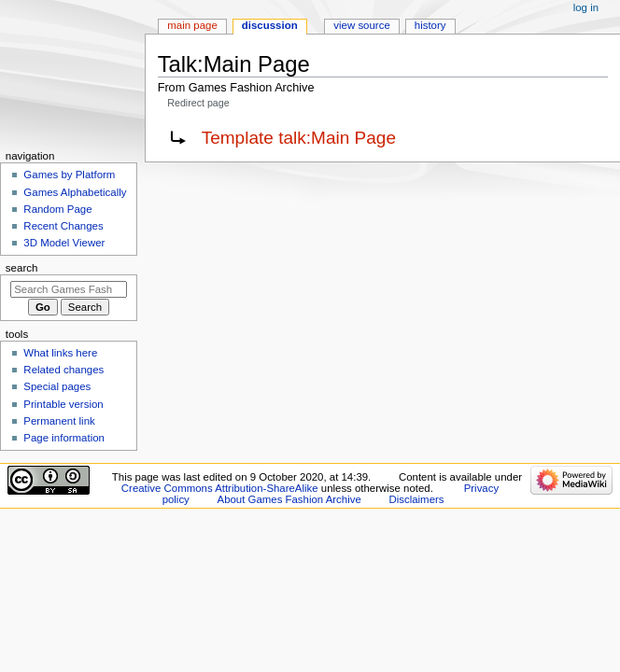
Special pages (57, 386)
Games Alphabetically (75, 192)
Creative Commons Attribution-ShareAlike (220, 488)
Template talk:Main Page (299, 138)
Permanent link (59, 421)
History (430, 25)
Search (22, 268)
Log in (586, 7)
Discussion (270, 25)
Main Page (192, 25)
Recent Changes (63, 226)
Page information (64, 438)
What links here (60, 353)
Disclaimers (416, 499)
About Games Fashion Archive (289, 499)
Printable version (63, 404)
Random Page (57, 209)
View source (361, 25)
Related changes (63, 370)
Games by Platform (69, 175)
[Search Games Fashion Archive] (69, 289)
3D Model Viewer (64, 243)
